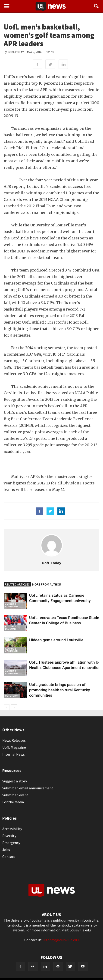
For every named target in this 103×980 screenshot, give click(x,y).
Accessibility (12, 829)
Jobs (6, 850)
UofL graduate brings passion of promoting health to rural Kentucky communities (60, 690)
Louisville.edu (80, 930)
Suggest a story (15, 781)
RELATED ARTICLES (17, 584)
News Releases (14, 740)
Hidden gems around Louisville (56, 640)
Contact (9, 857)
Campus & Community (12, 605)
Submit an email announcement (28, 788)
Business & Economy (12, 628)
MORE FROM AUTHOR (47, 584)
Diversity (9, 836)
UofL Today (16, 52)
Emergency (11, 843)
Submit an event (15, 795)
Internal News (14, 754)
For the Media (13, 802)
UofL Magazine (14, 747)
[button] (97, 6)
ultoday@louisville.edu (61, 940)
